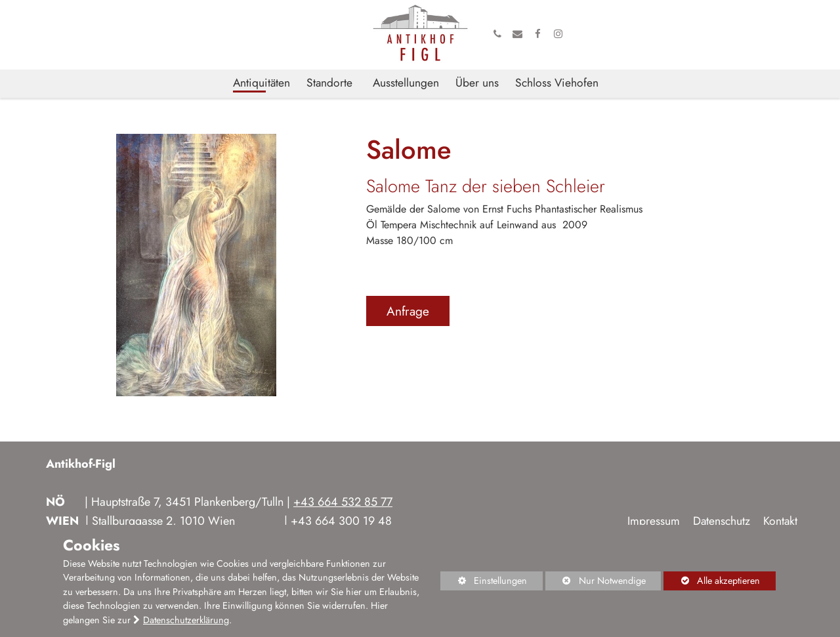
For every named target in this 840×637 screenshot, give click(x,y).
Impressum (654, 521)
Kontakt (780, 521)
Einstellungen (484, 582)
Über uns (477, 83)
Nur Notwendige (596, 582)
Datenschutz (722, 521)
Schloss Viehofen (557, 83)
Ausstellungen (406, 83)
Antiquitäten (262, 83)
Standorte (329, 83)
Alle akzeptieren (712, 581)
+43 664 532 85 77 (343, 502)
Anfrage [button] (408, 311)
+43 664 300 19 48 (341, 521)
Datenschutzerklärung (186, 620)
